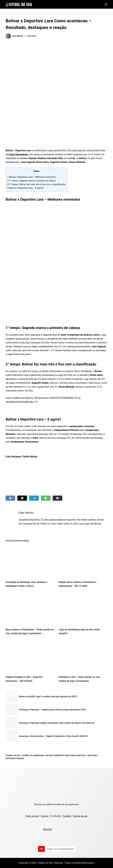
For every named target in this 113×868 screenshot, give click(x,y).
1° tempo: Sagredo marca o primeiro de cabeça (31, 181)
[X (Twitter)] (22, 498)
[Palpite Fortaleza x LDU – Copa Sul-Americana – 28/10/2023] (30, 656)
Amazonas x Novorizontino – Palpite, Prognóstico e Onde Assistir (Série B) (53, 736)
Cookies (67, 816)
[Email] (57, 498)
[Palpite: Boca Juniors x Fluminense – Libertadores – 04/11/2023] (83, 561)
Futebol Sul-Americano (33, 755)
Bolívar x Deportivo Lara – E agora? (25, 188)
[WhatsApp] (46, 498)
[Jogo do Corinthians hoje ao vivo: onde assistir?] (83, 609)
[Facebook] (10, 498)
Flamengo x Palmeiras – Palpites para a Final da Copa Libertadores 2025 (52, 710)
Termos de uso (80, 816)
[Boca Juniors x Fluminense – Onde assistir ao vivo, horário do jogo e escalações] (30, 609)
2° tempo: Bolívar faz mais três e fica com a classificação (36, 184)
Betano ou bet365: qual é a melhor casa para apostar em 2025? (48, 696)
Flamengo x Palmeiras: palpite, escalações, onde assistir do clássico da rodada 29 (57, 723)
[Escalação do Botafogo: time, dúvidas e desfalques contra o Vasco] (30, 561)
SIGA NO (48, 829)
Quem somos (32, 816)
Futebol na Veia (13, 755)
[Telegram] (34, 498)
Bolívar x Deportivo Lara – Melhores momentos (31, 177)
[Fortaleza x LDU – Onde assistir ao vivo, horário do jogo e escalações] (83, 656)
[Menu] (106, 4)
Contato (45, 816)
